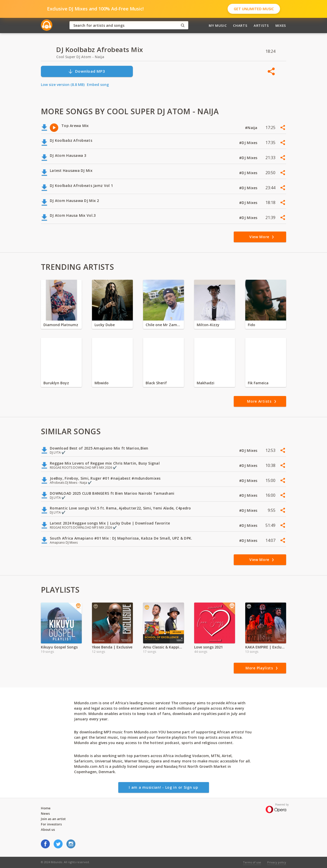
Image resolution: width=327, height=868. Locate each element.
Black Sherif (156, 383)
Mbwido (102, 383)
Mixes (281, 25)
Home (46, 808)
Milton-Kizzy (208, 325)
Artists (261, 25)
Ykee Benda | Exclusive (112, 647)
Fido (252, 325)
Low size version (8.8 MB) (63, 85)
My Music (218, 25)
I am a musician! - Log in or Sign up (163, 787)
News (45, 813)
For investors (51, 824)
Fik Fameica (258, 383)
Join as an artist (53, 819)
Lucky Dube (105, 325)
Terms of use (252, 862)
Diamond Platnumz (61, 325)
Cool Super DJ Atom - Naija (80, 57)
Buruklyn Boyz (56, 383)
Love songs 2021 (208, 647)
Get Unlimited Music (254, 9)
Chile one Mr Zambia (163, 325)
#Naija (252, 128)
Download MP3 (87, 71)
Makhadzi (206, 383)
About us (48, 829)
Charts (240, 25)
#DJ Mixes (249, 143)
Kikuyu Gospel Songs (59, 647)
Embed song (98, 85)
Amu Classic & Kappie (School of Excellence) (163, 647)
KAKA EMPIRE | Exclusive (266, 647)
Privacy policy (277, 862)
